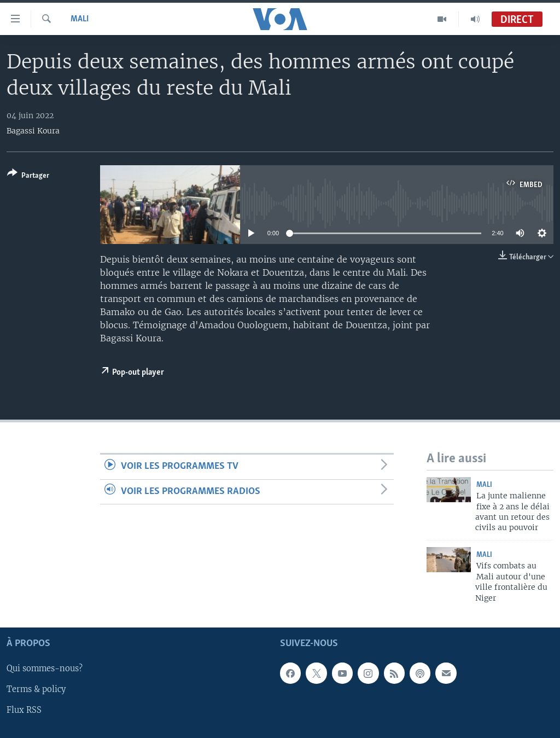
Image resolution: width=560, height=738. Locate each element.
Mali (80, 19)
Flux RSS (24, 710)
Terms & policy (36, 689)
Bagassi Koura (33, 131)
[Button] (28, 176)
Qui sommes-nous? (45, 669)
